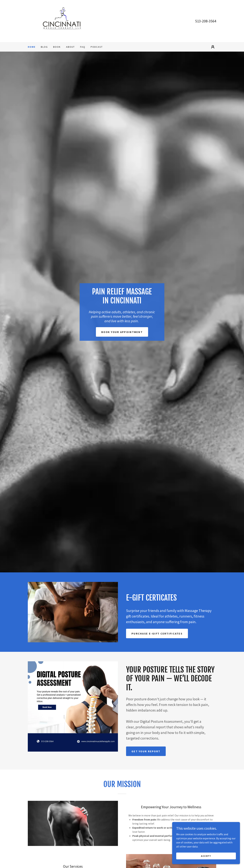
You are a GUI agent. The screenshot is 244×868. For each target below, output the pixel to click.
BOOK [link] (57, 47)
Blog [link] (44, 47)
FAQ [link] (83, 47)
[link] (62, 21)
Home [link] (32, 47)
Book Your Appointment (122, 332)
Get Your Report (146, 751)
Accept (206, 856)
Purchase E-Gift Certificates (157, 633)
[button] (213, 47)
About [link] (70, 47)
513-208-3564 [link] (206, 21)
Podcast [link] (97, 47)
